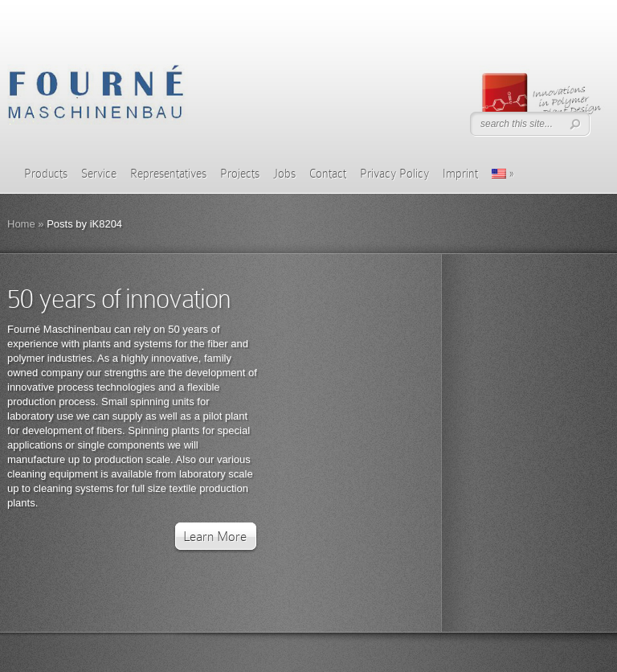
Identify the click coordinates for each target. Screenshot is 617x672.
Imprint (460, 174)
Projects (240, 174)
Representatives (168, 174)
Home (21, 224)
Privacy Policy (394, 174)
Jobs (284, 174)
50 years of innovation (119, 299)
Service (99, 174)
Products (46, 174)
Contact (328, 174)
